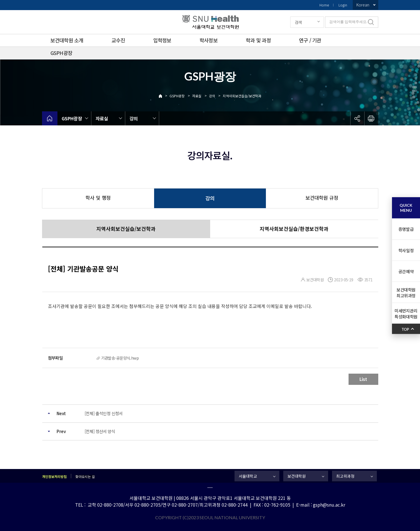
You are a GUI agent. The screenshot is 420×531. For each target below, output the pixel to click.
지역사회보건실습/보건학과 (242, 96)
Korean (363, 5)
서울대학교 (248, 476)
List (363, 379)
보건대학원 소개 (67, 40)
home (50, 118)
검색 (298, 22)
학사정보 (209, 40)
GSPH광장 (62, 53)
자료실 (197, 96)
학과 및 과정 (258, 40)
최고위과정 (345, 476)
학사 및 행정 (98, 198)
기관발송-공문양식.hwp (120, 358)
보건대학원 (297, 476)
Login (343, 5)
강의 (212, 96)
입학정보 (162, 40)
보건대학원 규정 (322, 198)
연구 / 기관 (310, 40)
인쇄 (371, 118)
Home (324, 5)
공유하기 (357, 118)
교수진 (118, 40)
